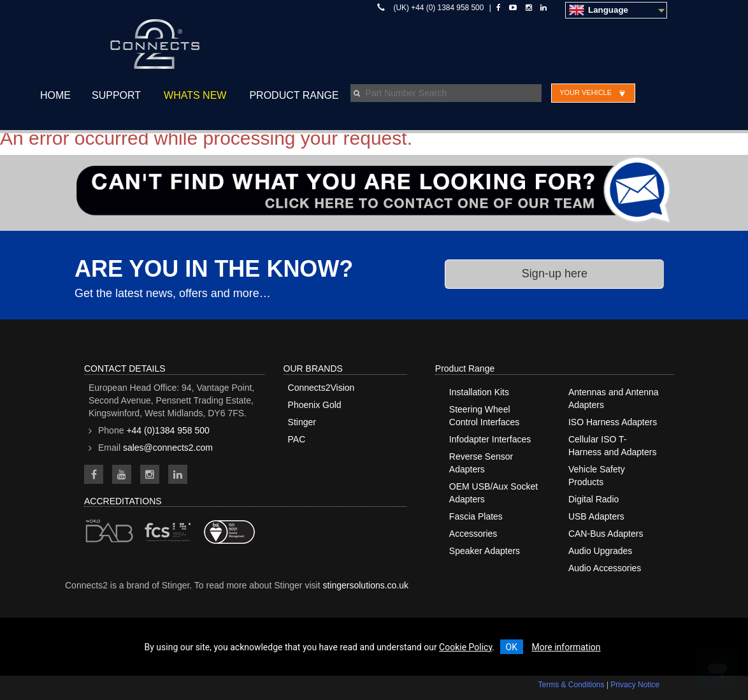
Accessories (473, 534)
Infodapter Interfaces (490, 439)
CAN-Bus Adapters (606, 534)
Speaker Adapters (485, 551)
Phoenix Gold (315, 405)
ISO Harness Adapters (613, 422)
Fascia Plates (476, 516)
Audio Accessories (605, 568)
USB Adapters (596, 516)
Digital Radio (593, 499)
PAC (297, 439)
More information (566, 647)
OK (512, 647)
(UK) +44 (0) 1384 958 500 (439, 8)
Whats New (195, 95)
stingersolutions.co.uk (365, 585)
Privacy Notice (635, 685)
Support (116, 95)
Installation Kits (479, 392)
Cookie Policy (465, 647)
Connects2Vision (321, 388)
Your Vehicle (586, 92)
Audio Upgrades (600, 551)
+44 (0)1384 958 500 (168, 430)
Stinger (302, 422)
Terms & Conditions (572, 685)
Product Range (294, 95)
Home (55, 95)
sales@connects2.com (168, 448)
